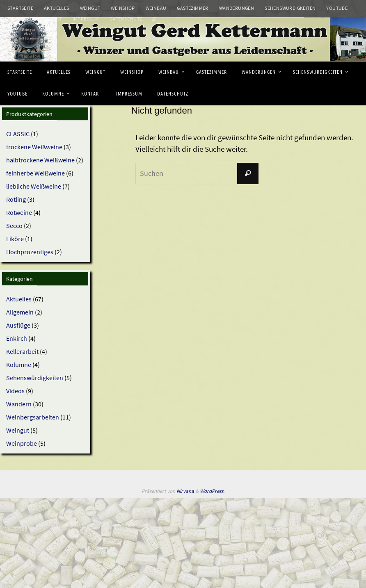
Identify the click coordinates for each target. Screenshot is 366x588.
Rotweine (19, 212)
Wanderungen (237, 8)
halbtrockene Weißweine (40, 160)
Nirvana (185, 491)
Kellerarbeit (22, 351)
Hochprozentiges (30, 252)
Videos (15, 391)
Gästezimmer (192, 8)
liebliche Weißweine (34, 186)
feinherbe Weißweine (35, 173)
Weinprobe (22, 443)
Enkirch (17, 338)
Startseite (20, 8)
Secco (14, 226)
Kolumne (19, 19)
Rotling (16, 199)
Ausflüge (18, 325)
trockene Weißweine (34, 147)
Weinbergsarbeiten (33, 417)
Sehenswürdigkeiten (290, 8)
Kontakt (51, 19)
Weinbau (156, 8)
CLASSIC (18, 134)
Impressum (86, 19)
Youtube (337, 8)
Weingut (90, 8)
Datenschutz (126, 19)
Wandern (19, 404)
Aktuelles (57, 8)
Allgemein (20, 312)
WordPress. (212, 491)
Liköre (15, 239)
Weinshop (123, 8)
